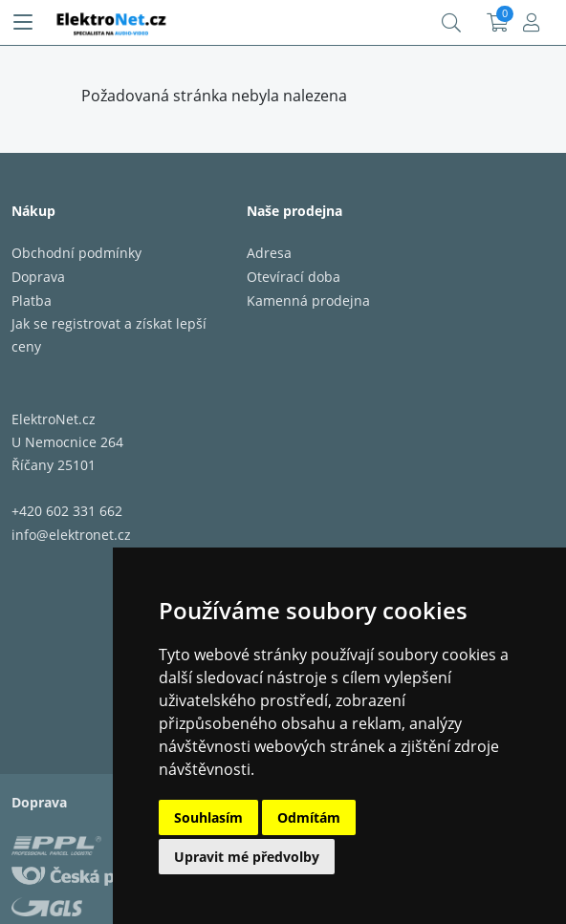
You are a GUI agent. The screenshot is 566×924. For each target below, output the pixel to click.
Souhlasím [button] (208, 817)
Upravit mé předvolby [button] (247, 857)
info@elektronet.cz (71, 535)
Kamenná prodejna (308, 301)
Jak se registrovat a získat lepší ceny (109, 335)
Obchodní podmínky (76, 253)
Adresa (269, 253)
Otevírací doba (294, 277)
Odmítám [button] (309, 817)
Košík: (498, 23)
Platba (32, 301)
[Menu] (23, 23)
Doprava (38, 277)
